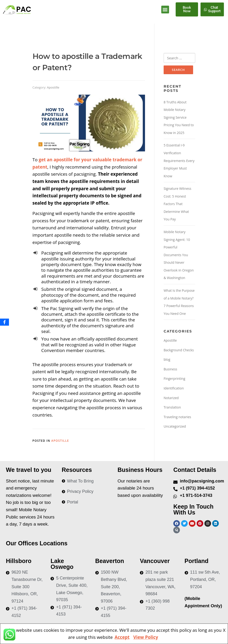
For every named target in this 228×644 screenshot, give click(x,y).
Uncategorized (175, 427)
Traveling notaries (177, 417)
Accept (122, 637)
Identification (174, 388)
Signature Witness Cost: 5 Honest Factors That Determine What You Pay (177, 204)
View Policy (146, 637)
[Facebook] (4, 322)
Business (170, 369)
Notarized (171, 398)
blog (167, 360)
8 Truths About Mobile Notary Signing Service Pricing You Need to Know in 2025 (179, 117)
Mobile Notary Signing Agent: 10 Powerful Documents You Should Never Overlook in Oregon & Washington (179, 255)
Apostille (53, 87)
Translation (172, 407)
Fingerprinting (174, 379)
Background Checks (179, 350)
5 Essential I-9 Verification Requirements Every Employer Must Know (179, 161)
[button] (165, 10)
